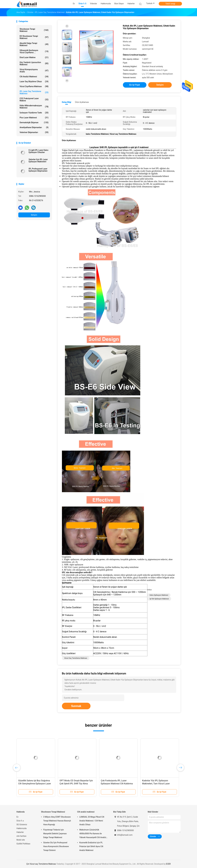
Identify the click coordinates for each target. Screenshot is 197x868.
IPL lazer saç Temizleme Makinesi (34, 92)
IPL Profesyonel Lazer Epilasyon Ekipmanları (38, 170)
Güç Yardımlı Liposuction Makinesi (34, 63)
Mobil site (21, 840)
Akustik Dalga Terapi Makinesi (34, 44)
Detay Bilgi (67, 102)
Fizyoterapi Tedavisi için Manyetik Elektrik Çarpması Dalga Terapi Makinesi (55, 834)
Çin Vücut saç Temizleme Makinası (41, 864)
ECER (168, 864)
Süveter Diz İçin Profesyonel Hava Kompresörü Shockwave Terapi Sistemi (56, 846)
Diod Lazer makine (34, 57)
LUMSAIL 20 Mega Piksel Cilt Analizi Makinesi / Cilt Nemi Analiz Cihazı (92, 821)
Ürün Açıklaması (82, 102)
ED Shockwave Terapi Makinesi (34, 37)
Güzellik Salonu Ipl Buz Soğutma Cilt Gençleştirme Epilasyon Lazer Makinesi (35, 784)
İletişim (34, 215)
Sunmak (76, 706)
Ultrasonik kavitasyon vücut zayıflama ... (34, 51)
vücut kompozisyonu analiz (34, 71)
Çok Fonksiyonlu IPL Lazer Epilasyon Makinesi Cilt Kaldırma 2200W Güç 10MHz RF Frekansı (117, 784)
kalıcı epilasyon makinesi (159, 595)
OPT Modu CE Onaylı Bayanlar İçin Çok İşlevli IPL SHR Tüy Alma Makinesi (76, 784)
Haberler (20, 832)
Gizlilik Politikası (23, 844)
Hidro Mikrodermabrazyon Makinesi (34, 107)
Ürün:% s (20, 821)
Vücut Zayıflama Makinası (34, 86)
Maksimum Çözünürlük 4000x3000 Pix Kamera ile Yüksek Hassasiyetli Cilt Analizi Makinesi (93, 834)
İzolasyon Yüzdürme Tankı (34, 113)
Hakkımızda (22, 828)
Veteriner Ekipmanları (34, 132)
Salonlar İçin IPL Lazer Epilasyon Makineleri (38, 161)
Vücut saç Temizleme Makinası (76, 658)
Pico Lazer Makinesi (34, 118)
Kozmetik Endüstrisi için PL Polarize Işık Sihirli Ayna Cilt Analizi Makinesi (91, 846)
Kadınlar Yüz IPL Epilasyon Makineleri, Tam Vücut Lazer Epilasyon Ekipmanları (156, 784)
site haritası (21, 836)
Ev (18, 817)
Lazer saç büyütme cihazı (34, 81)
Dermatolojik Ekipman (34, 122)
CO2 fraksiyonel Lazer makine (34, 100)
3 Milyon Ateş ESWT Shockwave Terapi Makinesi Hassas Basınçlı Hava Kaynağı (57, 821)
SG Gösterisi (22, 825)
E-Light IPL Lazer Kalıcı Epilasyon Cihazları (39, 151)
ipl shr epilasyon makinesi (159, 599)
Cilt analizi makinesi (34, 77)
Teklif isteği (170, 4)
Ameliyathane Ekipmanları (34, 127)
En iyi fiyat (135, 85)
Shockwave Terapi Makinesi (34, 30)
